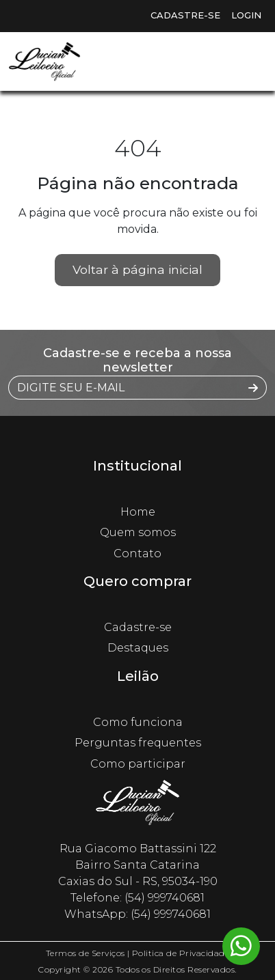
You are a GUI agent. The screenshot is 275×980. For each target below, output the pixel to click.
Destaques (138, 648)
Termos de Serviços (86, 953)
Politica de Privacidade (181, 953)
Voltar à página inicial (137, 269)
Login (246, 15)
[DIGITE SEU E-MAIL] (125, 388)
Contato (137, 554)
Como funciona (138, 722)
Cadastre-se (185, 15)
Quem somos (138, 532)
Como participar (138, 764)
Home (138, 512)
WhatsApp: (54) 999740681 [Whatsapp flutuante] (137, 914)
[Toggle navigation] (248, 61)
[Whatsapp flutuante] (241, 946)
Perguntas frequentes (138, 743)
